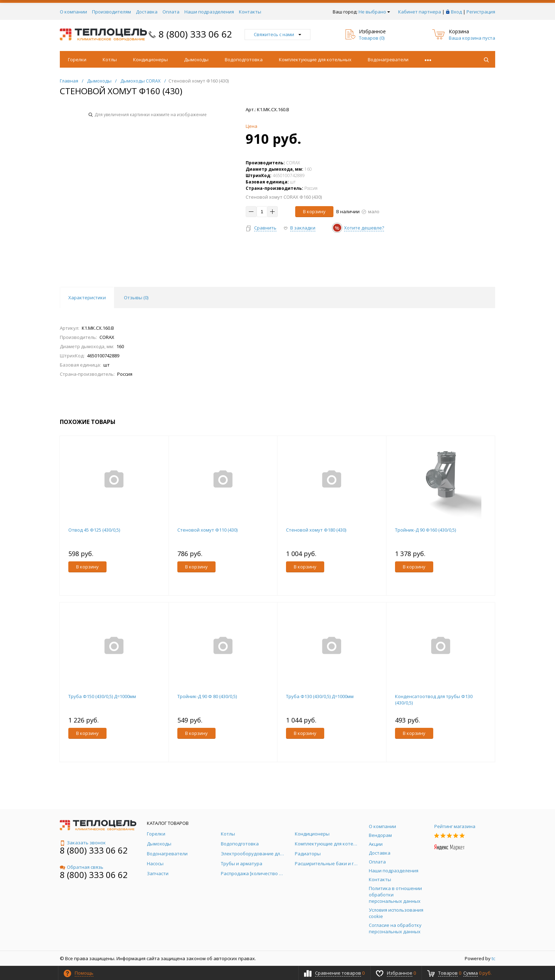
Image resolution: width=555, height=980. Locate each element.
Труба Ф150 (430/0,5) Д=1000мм (102, 696)
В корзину (314, 211)
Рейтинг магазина (455, 826)
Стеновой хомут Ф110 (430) (207, 530)
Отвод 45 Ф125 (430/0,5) (94, 530)
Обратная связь (82, 867)
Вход (456, 12)
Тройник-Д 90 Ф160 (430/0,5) (425, 530)
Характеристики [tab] (87, 298)
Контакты (250, 12)
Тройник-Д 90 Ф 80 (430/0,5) (207, 696)
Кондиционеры (150, 60)
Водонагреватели (388, 60)
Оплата (171, 12)
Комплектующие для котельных (315, 60)
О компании (73, 12)
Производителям (111, 12)
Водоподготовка (244, 60)
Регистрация (481, 12)
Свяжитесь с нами (277, 34)
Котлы (110, 60)
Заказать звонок (83, 843)
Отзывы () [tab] (136, 298)
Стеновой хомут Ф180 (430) (316, 530)
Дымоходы (196, 60)
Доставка (147, 12)
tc (493, 958)
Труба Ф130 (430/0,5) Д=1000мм (320, 696)
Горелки (77, 60)
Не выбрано (374, 12)
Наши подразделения (209, 12)
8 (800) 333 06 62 (195, 34)
